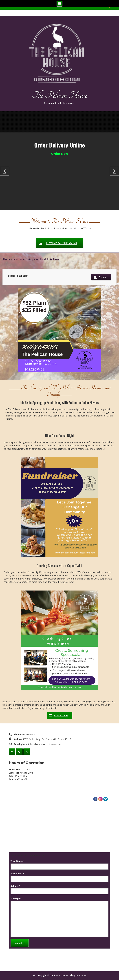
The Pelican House (59, 95)
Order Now (60, 154)
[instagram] (19, 752)
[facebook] (12, 752)
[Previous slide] (5, 171)
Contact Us (20, 943)
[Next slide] (114, 171)
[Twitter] (27, 752)
